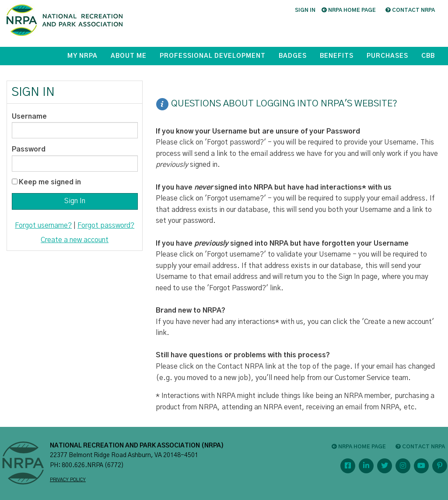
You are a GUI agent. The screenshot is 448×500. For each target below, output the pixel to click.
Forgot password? (106, 225)
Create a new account (75, 240)
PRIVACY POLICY (68, 480)
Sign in (305, 10)
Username (29, 116)
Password (29, 149)
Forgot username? (43, 225)
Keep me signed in (50, 182)
